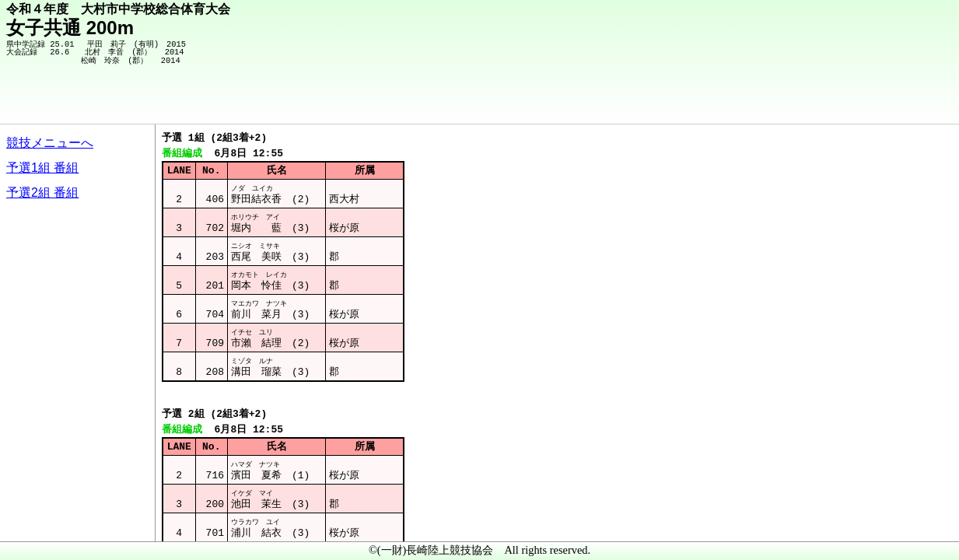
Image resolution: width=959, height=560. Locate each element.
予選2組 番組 (42, 192)
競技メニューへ (50, 143)
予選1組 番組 (42, 168)
